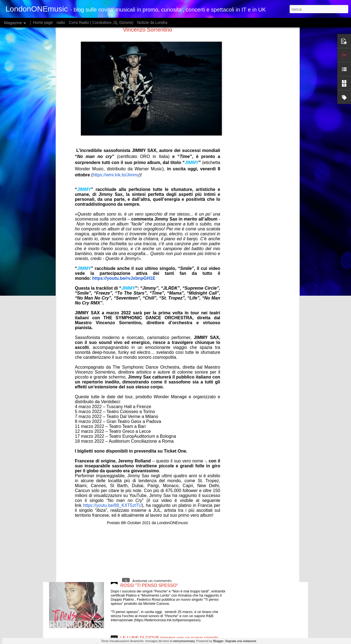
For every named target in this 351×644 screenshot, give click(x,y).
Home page (43, 22)
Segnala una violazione (241, 641)
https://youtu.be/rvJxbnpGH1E (124, 176)
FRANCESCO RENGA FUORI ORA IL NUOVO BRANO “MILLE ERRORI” (166, 454)
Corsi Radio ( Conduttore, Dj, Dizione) (101, 22)
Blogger (218, 641)
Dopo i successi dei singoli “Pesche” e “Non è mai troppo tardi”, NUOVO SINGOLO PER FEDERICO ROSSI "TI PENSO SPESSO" (169, 581)
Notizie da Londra (152, 22)
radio (61, 22)
